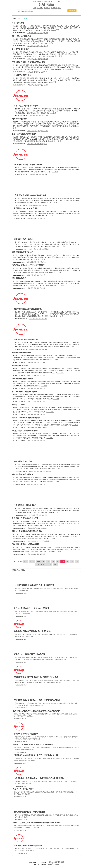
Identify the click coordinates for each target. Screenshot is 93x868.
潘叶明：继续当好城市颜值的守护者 (26, 418)
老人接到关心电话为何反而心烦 (26, 340)
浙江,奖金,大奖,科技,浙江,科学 (36, 275)
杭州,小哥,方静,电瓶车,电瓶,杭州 (39, 249)
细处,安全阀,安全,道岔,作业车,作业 (38, 131)
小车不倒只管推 (18, 23)
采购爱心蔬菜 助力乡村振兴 (23, 474)
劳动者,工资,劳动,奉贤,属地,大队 (37, 528)
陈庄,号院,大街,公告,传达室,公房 (37, 144)
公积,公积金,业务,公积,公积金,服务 (38, 59)
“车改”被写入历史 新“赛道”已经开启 (29, 165)
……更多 (56, 30)
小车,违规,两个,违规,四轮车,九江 (39, 116)
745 (38, 561)
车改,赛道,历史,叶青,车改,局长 (38, 175)
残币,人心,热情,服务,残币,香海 (36, 402)
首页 (26, 561)
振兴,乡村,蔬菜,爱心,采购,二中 (36, 484)
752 (72, 561)
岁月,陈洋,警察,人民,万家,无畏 (38, 515)
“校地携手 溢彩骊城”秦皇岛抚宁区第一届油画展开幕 (34, 585)
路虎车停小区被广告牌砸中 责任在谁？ (29, 846)
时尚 (45, 1)
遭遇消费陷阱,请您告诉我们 (23, 252)
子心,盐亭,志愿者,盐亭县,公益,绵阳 (38, 85)
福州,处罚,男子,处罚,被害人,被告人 (38, 46)
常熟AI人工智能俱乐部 (56, 862)
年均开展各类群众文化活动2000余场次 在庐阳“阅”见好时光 (37, 700)
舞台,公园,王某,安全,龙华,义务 (36, 389)
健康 (59, 1)
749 (58, 561)
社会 (42, 1)
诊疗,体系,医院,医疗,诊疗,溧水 (38, 319)
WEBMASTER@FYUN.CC (51, 864)
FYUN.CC (42, 862)
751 (67, 561)
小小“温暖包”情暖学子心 (21, 75)
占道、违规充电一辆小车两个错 (26, 106)
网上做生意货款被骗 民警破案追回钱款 (27, 531)
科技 (49, 8)
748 (53, 561)
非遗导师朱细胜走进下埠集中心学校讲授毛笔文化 (33, 631)
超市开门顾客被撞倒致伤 (21, 353)
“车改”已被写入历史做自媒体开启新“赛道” (30, 195)
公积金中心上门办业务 (21, 49)
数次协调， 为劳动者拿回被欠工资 (25, 518)
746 (43, 561)
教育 (56, 8)
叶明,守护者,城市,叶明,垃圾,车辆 (37, 428)
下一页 (49, 564)
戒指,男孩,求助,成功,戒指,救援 (36, 554)
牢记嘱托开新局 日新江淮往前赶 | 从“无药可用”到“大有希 (36, 677)
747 (48, 561)
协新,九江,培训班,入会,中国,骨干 (37, 72)
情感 (49, 1)
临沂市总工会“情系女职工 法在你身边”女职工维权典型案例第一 (37, 711)
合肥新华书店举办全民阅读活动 (26, 734)
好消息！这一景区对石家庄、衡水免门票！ (30, 654)
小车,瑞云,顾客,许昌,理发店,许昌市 (38, 33)
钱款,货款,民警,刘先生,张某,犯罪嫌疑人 (39, 541)
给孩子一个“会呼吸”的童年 (23, 789)
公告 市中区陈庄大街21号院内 (24, 134)
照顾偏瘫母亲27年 (19, 278)
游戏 (52, 8)
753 (77, 561)
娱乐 (38, 8)
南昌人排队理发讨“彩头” (23, 461)
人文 (52, 1)
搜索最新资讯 (72, 11)
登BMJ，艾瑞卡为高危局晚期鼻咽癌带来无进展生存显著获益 (36, 823)
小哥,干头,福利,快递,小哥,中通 (36, 441)
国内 (35, 1)
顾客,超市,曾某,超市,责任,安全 (36, 363)
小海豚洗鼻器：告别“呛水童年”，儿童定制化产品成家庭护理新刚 (39, 778)
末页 (55, 564)
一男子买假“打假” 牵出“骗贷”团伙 (25, 208)
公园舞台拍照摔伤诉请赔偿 (22, 379)
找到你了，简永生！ (20, 405)
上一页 (32, 561)
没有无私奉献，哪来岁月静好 (25, 505)
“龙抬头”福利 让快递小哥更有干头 (25, 431)
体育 (35, 8)
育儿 (59, 8)
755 (42, 564)
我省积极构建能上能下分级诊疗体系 (28, 309)
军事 (45, 8)
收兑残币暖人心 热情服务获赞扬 (24, 392)
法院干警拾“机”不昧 (20, 366)
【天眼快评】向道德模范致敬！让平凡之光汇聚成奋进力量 (35, 755)
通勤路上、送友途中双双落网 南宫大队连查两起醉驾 (33, 745)
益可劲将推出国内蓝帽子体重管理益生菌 (29, 812)
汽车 (56, 1)
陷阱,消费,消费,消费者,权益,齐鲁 (37, 262)
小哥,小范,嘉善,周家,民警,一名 (36, 415)
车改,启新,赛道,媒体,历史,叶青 (38, 205)
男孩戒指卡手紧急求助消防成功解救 (26, 544)
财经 (42, 8)
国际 (38, 1)
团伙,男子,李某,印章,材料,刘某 (36, 218)
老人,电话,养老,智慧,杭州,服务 (38, 350)
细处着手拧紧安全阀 (20, 119)
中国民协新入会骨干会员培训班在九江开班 (28, 62)
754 (38, 564)
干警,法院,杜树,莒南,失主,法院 (36, 376)
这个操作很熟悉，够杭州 (23, 239)
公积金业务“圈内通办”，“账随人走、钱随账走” (32, 608)
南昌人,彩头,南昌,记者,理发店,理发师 (40, 471)
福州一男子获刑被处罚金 (21, 36)
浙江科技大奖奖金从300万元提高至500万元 (29, 265)
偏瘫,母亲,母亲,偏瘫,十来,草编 (36, 288)
